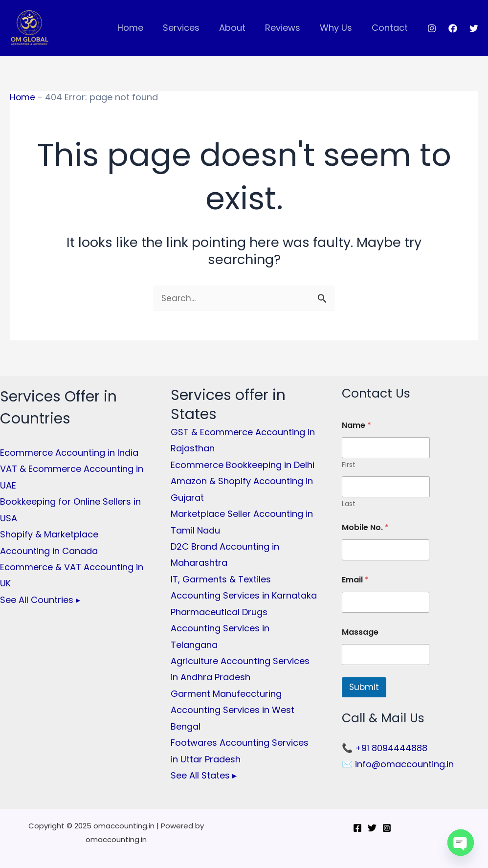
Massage (360, 633)
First (349, 465)
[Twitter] (474, 28)
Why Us (339, 28)
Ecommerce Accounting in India (69, 453)
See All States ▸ (204, 775)
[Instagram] (432, 28)
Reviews (288, 28)
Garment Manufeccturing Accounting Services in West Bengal (233, 710)
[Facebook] (453, 28)
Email (355, 580)
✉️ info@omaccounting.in (398, 765)
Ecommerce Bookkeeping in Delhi (243, 465)
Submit (364, 688)
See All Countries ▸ (40, 600)
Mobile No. (365, 528)
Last (349, 504)
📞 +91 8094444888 (385, 748)
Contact (391, 28)
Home (141, 28)
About (239, 28)
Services (190, 28)
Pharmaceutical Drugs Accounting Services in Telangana (220, 628)
